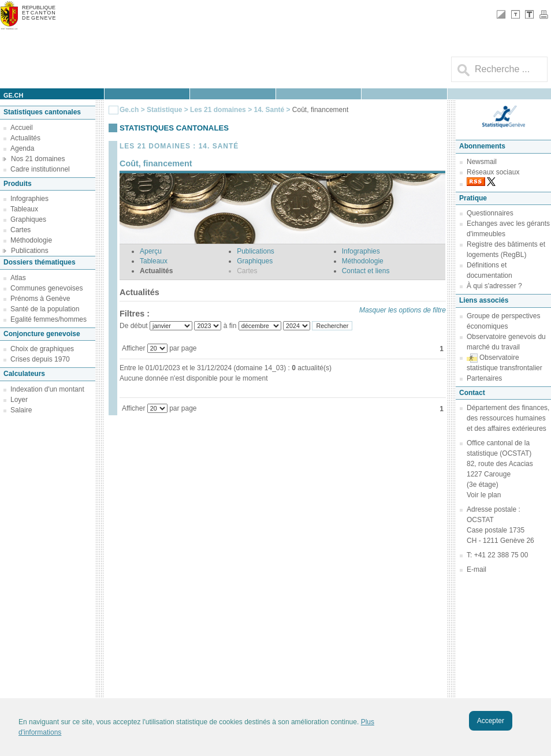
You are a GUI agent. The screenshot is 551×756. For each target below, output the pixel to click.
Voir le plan (484, 495)
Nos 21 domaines (38, 159)
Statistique (164, 110)
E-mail (476, 569)
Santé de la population (45, 309)
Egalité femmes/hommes (49, 319)
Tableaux (24, 209)
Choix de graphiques (42, 349)
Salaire (21, 410)
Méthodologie (31, 240)
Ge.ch (129, 110)
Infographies (29, 199)
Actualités (25, 138)
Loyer (19, 400)
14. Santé (270, 110)
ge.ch (13, 95)
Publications (30, 251)
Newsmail (482, 162)
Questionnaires (490, 213)
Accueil (22, 128)
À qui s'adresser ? (494, 286)
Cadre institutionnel (40, 169)
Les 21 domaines (218, 110)
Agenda (22, 148)
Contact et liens (366, 271)
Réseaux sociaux (493, 172)
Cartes (21, 230)
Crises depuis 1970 (40, 359)
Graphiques (28, 219)
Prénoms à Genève (40, 299)
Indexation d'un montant (47, 389)
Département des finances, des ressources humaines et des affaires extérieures (508, 418)
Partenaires (484, 378)
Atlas (18, 278)
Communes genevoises (46, 288)
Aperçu (151, 251)
